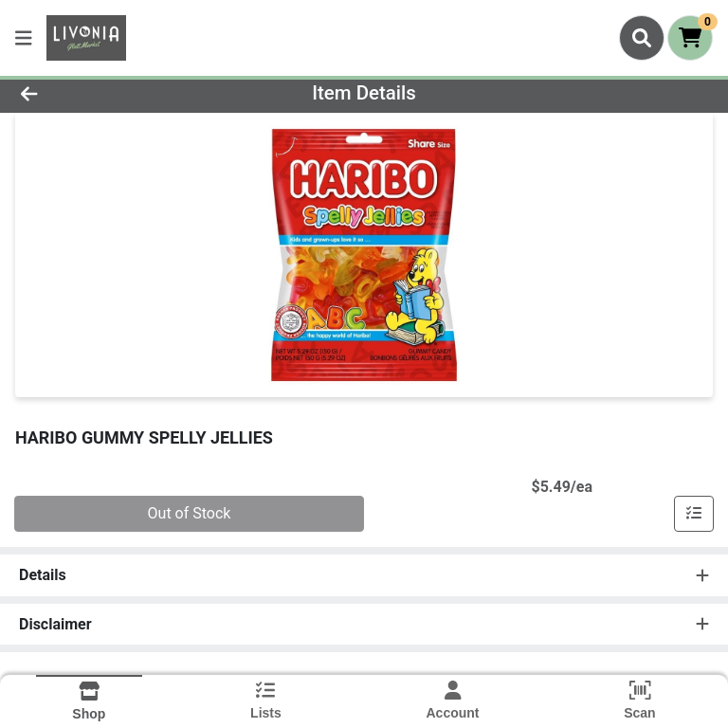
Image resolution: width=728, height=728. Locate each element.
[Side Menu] (24, 38)
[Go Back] (102, 93)
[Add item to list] (694, 514)
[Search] (642, 38)
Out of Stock (190, 513)
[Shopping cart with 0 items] (690, 38)
